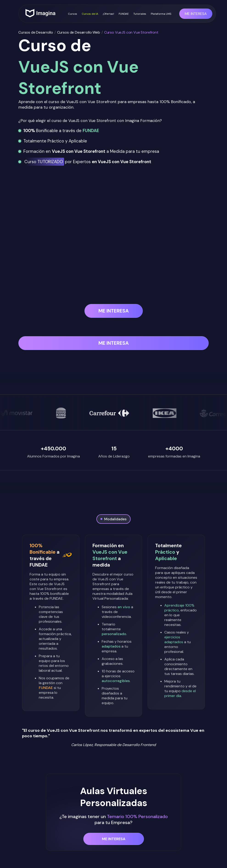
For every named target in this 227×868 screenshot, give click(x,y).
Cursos (73, 14)
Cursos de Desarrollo (36, 32)
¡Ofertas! (108, 14)
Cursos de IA (90, 14)
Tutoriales (140, 14)
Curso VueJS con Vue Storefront (131, 32)
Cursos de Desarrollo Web (79, 32)
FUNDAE (124, 14)
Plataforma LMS (161, 14)
